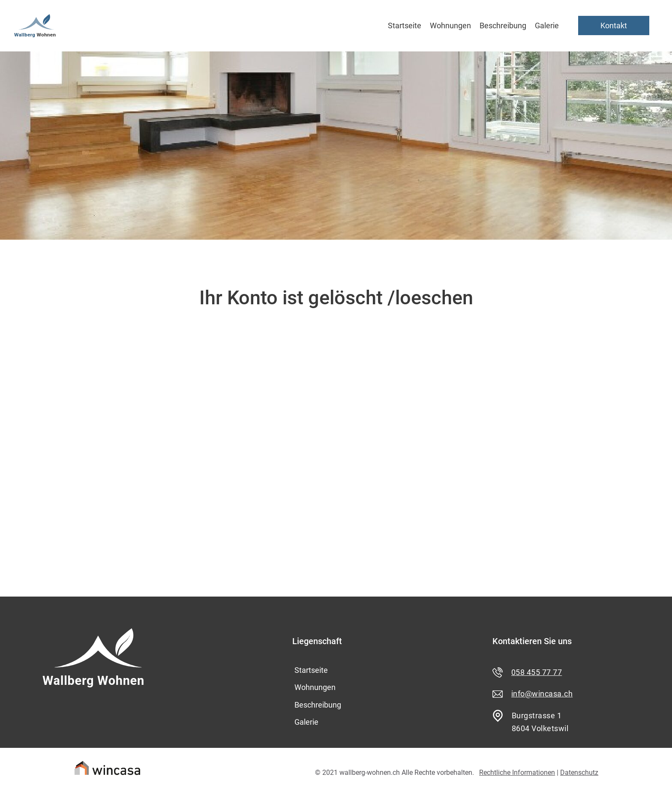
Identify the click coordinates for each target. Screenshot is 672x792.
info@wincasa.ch (542, 694)
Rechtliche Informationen (517, 772)
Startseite (405, 25)
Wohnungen (450, 25)
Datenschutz (579, 772)
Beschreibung (503, 25)
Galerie (547, 25)
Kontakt (614, 25)
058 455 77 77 (537, 672)
